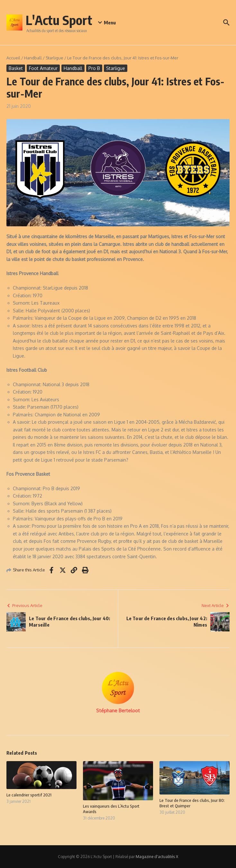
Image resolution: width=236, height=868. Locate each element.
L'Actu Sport (59, 20)
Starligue (54, 58)
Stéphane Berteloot (118, 711)
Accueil (13, 58)
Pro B (94, 68)
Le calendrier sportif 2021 (29, 795)
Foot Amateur (43, 68)
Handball (33, 58)
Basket (16, 68)
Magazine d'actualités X (157, 857)
